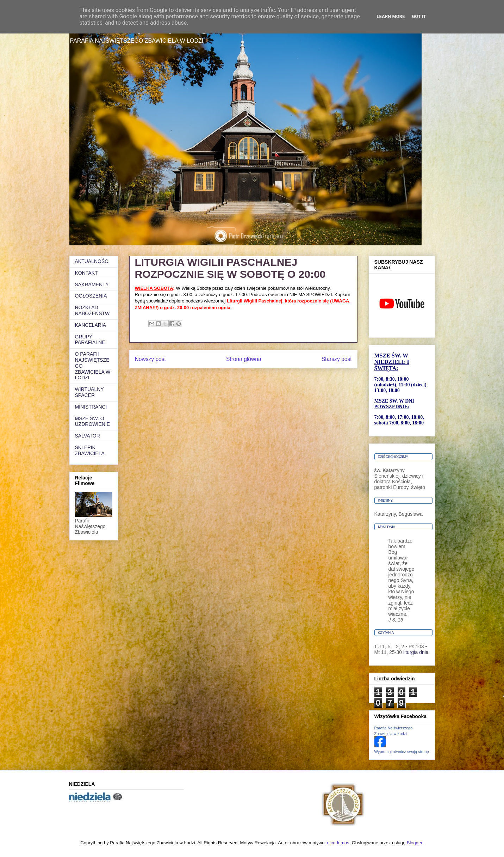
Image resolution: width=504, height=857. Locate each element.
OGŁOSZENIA (91, 296)
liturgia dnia (416, 652)
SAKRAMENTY (92, 284)
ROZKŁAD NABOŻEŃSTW (92, 310)
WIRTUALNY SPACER (89, 392)
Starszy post (337, 359)
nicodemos (338, 843)
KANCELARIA (91, 325)
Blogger (415, 843)
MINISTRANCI (91, 407)
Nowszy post (150, 359)
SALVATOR (88, 436)
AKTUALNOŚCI (92, 261)
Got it (419, 16)
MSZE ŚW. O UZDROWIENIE (93, 421)
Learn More (391, 16)
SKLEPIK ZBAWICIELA (90, 450)
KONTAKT (86, 273)
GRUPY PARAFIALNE (90, 340)
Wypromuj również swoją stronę (402, 752)
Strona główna (244, 359)
